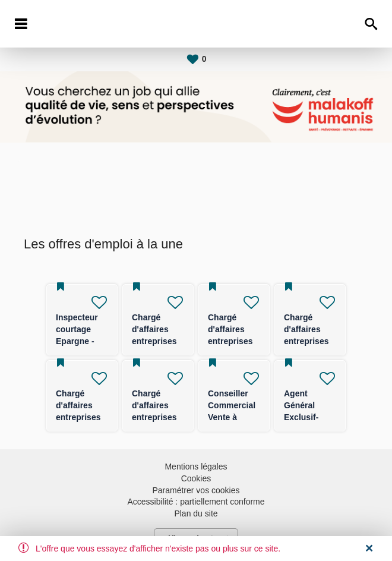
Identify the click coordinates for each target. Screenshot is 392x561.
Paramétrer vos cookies (196, 490)
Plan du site (196, 513)
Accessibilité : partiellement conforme (196, 502)
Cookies (196, 478)
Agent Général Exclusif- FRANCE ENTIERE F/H (310, 417)
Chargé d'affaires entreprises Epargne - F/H (154, 341)
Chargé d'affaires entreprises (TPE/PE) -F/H (230, 341)
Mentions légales (196, 467)
